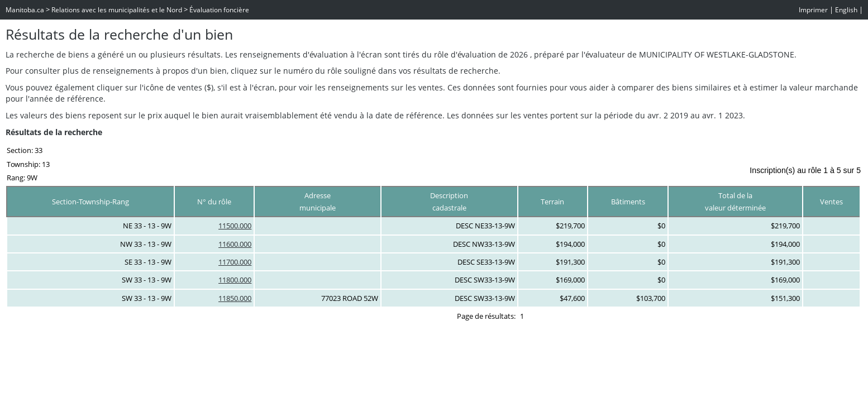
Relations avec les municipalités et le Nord (117, 10)
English (846, 10)
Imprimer (813, 10)
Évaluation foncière (219, 10)
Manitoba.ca (25, 10)
